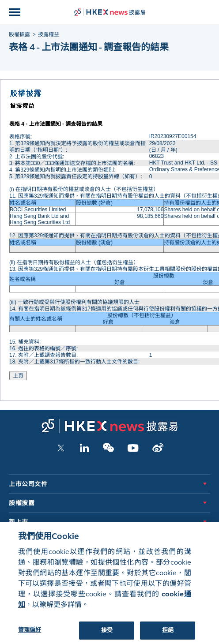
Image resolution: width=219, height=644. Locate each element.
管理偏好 (30, 634)
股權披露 (22, 503)
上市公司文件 (28, 484)
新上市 (19, 522)
